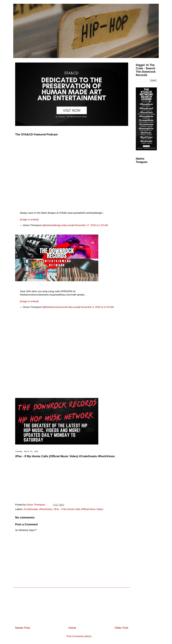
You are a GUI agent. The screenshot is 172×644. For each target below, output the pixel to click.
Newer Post (23, 628)
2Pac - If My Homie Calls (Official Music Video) (78, 509)
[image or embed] (29, 220)
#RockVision (46, 509)
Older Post (121, 628)
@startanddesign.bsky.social (58, 225)
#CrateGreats (31, 509)
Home (72, 628)
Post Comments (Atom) (79, 636)
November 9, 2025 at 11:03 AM (97, 307)
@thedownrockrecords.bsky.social (61, 307)
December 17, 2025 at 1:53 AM (91, 225)
